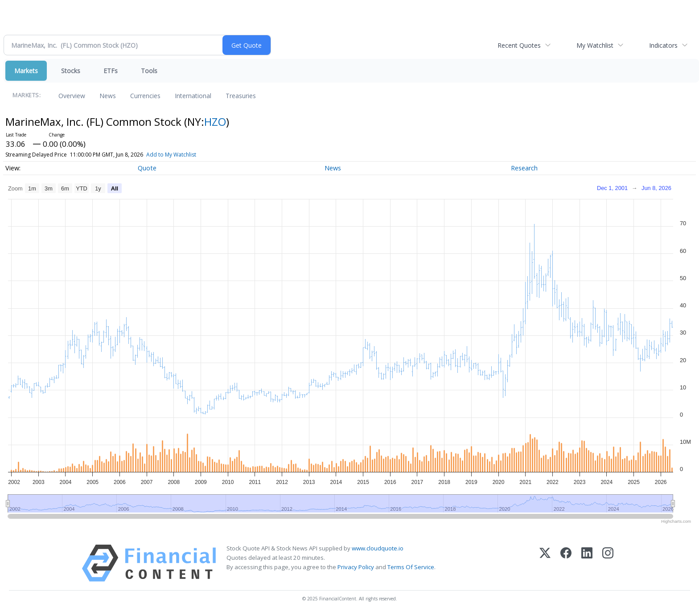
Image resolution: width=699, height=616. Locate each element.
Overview (72, 96)
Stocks (71, 71)
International (193, 96)
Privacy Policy (356, 567)
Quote (147, 168)
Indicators (663, 45)
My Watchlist (595, 45)
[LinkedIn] (587, 563)
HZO (215, 122)
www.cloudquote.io (378, 548)
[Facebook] (566, 563)
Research (524, 168)
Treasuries (241, 96)
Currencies (145, 96)
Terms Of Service (411, 567)
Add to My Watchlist (171, 155)
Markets (26, 71)
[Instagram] (608, 563)
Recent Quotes (519, 45)
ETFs (111, 71)
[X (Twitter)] (545, 563)
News (108, 96)
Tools (149, 71)
